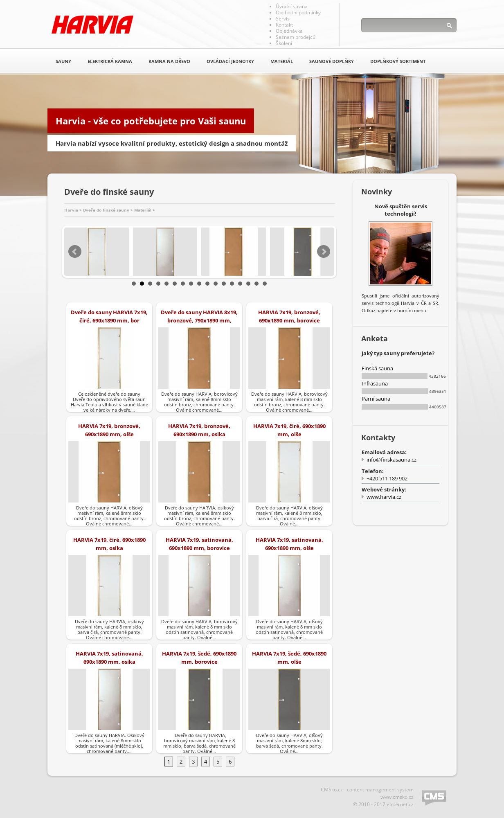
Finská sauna (377, 368)
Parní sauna (376, 399)
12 (224, 284)
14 (240, 284)
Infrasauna (375, 383)
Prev (75, 252)
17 (265, 284)
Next (324, 252)
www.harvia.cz (384, 497)
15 (248, 284)
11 (216, 284)
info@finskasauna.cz (391, 460)
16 (256, 284)
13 (232, 284)
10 (207, 284)
